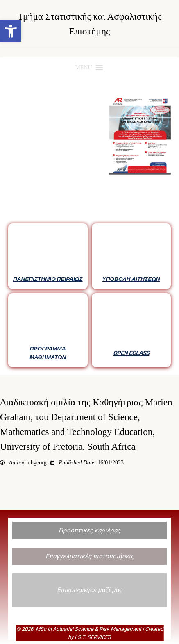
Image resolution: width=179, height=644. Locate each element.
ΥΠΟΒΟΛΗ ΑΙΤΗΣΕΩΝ (131, 279)
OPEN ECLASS (131, 353)
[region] (89, 227)
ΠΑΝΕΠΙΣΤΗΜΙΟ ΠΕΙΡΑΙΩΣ (48, 279)
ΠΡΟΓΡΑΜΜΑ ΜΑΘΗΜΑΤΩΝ (48, 353)
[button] (11, 31)
